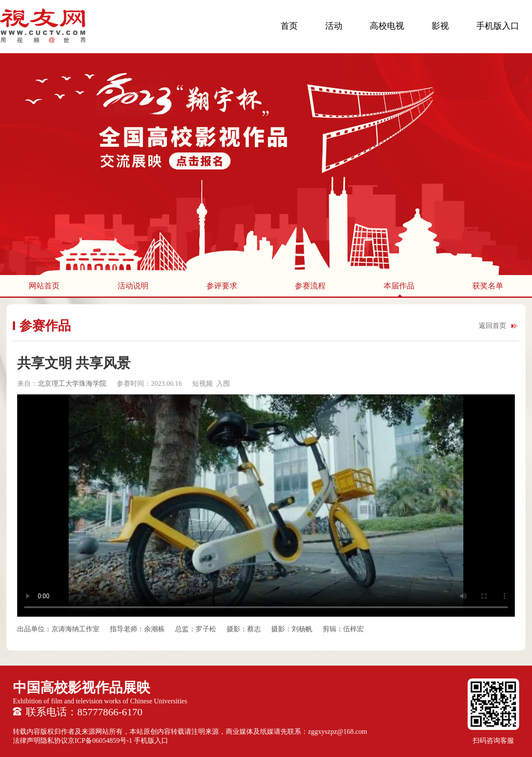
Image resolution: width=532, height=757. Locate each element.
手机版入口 (498, 26)
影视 (440, 26)
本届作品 (399, 286)
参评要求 (222, 286)
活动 (334, 26)
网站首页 (44, 286)
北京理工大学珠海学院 (73, 383)
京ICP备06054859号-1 (100, 740)
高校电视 (387, 26)
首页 (289, 26)
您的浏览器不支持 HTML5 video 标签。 (266, 506)
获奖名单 (488, 286)
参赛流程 (310, 286)
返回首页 (493, 326)
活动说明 (133, 286)
